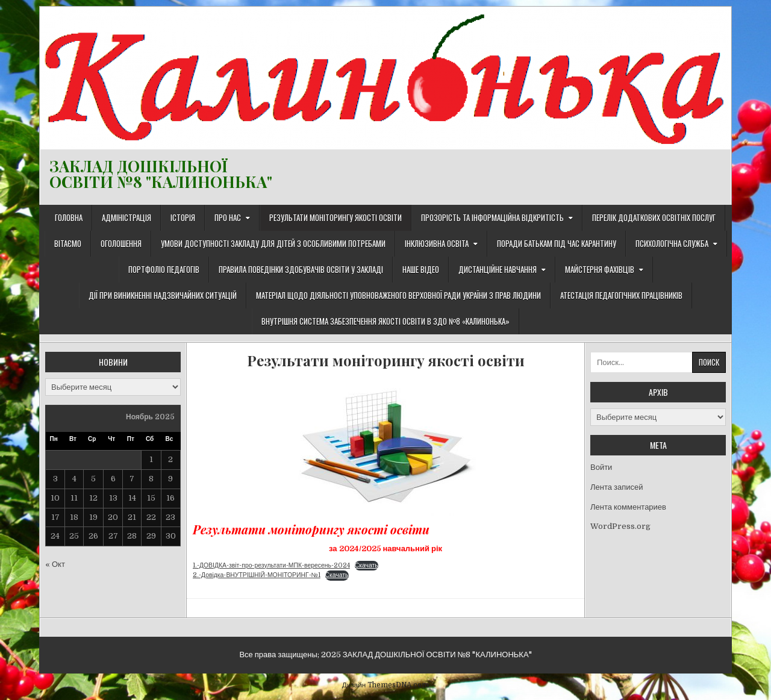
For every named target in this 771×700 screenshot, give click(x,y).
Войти (601, 467)
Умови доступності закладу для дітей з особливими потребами (273, 243)
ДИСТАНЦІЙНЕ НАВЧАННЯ (498, 269)
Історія (183, 217)
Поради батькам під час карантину (557, 243)
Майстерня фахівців (600, 269)
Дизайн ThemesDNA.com (385, 685)
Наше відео (421, 269)
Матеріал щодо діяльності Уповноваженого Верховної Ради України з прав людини (398, 295)
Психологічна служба (672, 243)
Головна (69, 217)
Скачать (367, 565)
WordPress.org (620, 526)
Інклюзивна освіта (437, 243)
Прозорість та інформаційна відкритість (492, 217)
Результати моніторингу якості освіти (336, 217)
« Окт (55, 564)
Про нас (228, 217)
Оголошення (121, 243)
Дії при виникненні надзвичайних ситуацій (163, 295)
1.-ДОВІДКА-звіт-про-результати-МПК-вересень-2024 (271, 565)
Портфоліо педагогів (164, 269)
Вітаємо (68, 243)
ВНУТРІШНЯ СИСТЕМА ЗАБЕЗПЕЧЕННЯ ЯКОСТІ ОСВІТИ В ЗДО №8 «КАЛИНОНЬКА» (385, 321)
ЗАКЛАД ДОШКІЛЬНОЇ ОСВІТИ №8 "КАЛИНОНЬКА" (161, 174)
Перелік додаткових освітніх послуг (654, 217)
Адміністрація (126, 217)
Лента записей (616, 487)
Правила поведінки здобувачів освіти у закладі (301, 269)
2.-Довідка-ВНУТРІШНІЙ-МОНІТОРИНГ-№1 (257, 575)
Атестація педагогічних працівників (621, 295)
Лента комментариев (628, 507)
